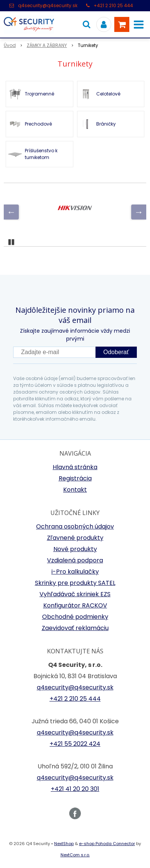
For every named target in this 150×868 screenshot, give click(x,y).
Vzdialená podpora (75, 560)
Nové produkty (75, 549)
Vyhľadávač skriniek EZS (75, 594)
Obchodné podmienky (75, 617)
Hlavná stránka (75, 467)
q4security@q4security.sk (48, 5)
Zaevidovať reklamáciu (75, 628)
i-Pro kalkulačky (75, 572)
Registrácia (75, 478)
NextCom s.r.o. (75, 855)
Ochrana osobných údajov (75, 526)
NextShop (64, 844)
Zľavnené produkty (75, 538)
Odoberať (116, 352)
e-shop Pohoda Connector (107, 844)
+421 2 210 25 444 (113, 5)
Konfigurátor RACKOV (75, 605)
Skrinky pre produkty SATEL (75, 583)
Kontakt (75, 490)
